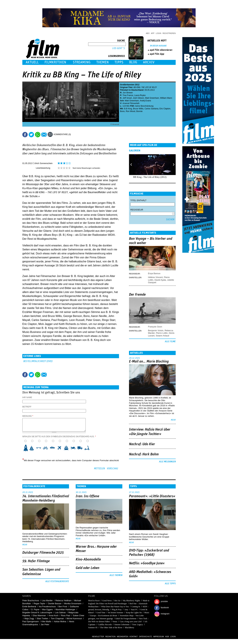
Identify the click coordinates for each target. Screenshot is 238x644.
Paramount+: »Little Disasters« (152, 496)
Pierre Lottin (162, 333)
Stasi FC (134, 610)
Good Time (101, 613)
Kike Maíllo (46, 622)
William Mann (166, 98)
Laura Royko (140, 95)
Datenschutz (145, 637)
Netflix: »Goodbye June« (147, 563)
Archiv (149, 62)
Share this (25, 135)
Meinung (28, 416)
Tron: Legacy (138, 625)
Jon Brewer (128, 93)
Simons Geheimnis (122, 625)
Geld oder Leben (87, 568)
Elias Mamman (39, 616)
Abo (148, 33)
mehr (173, 420)
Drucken (75, 135)
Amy (126, 610)
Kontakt (134, 637)
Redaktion (110, 637)
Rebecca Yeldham (63, 601)
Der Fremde (137, 295)
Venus (115, 622)
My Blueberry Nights (132, 601)
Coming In (136, 607)
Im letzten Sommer (116, 613)
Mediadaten (122, 637)
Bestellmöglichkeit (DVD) (38, 361)
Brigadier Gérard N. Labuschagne (37, 613)
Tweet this (31, 135)
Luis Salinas (60, 613)
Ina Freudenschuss (47, 607)
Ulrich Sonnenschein (43, 163)
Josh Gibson (138, 98)
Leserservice (116, 56)
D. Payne (35, 610)
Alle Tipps (170, 584)
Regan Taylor (39, 604)
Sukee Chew (78, 616)
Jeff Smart (127, 98)
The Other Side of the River (111, 628)
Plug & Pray (117, 610)
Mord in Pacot (94, 601)
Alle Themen (116, 575)
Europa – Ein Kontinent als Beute (104, 616)
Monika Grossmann (73, 604)
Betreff (27, 407)
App (153, 33)
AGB (167, 637)
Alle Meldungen (167, 462)
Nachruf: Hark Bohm (144, 454)
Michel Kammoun (74, 619)
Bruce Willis (138, 109)
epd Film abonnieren (161, 50)
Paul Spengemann (31, 622)
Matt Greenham (152, 98)
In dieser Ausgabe (158, 46)
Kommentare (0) (62, 134)
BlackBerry (130, 628)
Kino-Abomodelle (88, 559)
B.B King (128, 109)
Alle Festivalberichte (57, 581)
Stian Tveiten (42, 619)
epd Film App (157, 54)
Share (38, 135)
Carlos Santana (151, 109)
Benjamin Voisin (156, 330)
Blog (133, 62)
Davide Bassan (55, 604)
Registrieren (169, 33)
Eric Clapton (165, 109)
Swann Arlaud (162, 336)
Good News (107, 601)
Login (159, 33)
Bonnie (139, 111)
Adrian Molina (60, 622)
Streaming (82, 62)
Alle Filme (170, 342)
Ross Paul (66, 616)
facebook (165, 608)
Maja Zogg (29, 619)
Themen (102, 62)
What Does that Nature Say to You (115, 607)
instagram (165, 614)
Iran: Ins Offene (87, 496)
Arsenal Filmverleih (131, 103)
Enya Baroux (154, 273)
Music (147, 613)
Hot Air (117, 601)
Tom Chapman (57, 619)
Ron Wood (130, 111)
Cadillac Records (105, 625)
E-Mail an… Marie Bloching (149, 362)
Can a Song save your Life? (131, 622)
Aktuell (32, 62)
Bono (122, 111)
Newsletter (98, 637)
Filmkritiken (55, 62)
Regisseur (137, 210)
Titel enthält (138, 200)
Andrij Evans (145, 101)
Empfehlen (44, 135)
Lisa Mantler (47, 601)
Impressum (159, 637)
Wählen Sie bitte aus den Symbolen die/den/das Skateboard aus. (59, 437)
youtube (164, 601)
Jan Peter (45, 625)
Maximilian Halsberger (65, 610)
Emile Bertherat (29, 607)
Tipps (119, 62)
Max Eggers (47, 610)
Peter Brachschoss (31, 601)
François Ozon (155, 327)
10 (88, 448)
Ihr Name (27, 397)
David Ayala (160, 280)
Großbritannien (127, 85)
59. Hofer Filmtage (36, 561)
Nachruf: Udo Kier (142, 444)
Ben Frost (63, 607)
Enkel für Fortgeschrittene (126, 619)
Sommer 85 (93, 628)
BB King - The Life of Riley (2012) (150, 177)
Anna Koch (53, 616)
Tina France (128, 95)
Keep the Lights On (134, 613)
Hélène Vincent (155, 277)
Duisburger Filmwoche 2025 (43, 553)
